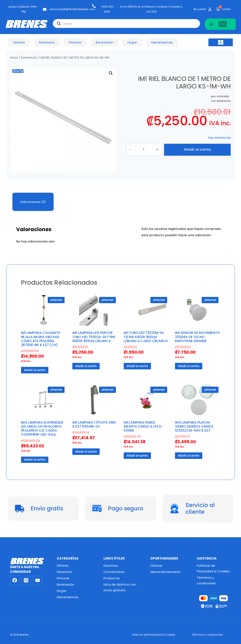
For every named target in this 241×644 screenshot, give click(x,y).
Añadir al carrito (197, 149)
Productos (112, 578)
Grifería (63, 566)
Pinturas (63, 578)
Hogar (62, 591)
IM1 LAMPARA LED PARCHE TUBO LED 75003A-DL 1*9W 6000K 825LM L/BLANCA (94, 337)
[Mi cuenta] (210, 9)
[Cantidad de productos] (148, 150)
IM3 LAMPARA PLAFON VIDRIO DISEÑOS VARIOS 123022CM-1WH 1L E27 (194, 426)
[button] (221, 42)
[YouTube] (38, 580)
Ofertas (156, 566)
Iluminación (29, 58)
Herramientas (68, 597)
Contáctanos (114, 572)
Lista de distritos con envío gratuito (120, 587)
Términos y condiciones (206, 580)
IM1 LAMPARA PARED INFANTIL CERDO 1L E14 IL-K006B (143, 426)
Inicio (14, 58)
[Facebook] (15, 580)
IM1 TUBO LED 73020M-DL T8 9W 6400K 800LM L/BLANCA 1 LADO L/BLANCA (146, 337)
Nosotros (111, 566)
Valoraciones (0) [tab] (33, 202)
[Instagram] (26, 580)
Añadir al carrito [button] (35, 370)
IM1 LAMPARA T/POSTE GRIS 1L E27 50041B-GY (94, 424)
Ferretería (64, 572)
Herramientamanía (165, 572)
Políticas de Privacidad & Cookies (213, 568)
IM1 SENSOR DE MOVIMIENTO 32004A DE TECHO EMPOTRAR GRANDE (197, 337)
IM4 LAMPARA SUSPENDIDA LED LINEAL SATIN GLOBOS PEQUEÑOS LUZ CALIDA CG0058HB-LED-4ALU (42, 429)
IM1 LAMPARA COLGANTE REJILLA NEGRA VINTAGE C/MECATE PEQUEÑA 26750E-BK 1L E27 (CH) (41, 339)
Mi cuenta (200, 9)
